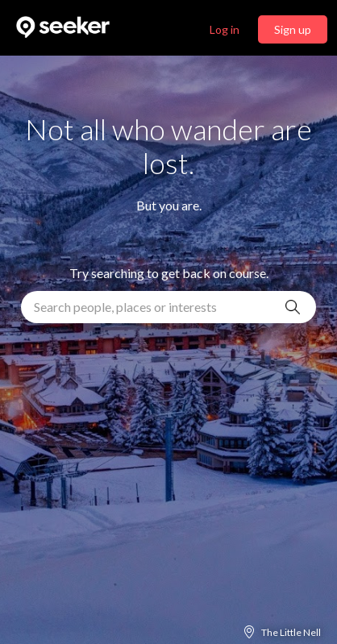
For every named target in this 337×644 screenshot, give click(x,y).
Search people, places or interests (125, 307)
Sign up (293, 29)
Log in (225, 29)
